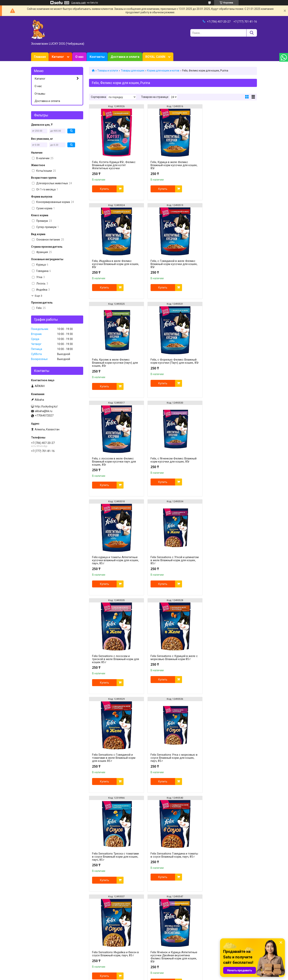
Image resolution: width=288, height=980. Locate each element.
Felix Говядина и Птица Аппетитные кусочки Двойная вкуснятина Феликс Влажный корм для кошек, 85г (115, 762)
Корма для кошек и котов (163, 71)
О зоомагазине (41, 943)
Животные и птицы (101, 951)
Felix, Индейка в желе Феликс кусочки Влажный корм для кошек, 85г (230, 165)
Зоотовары (38, 939)
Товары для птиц (100, 947)
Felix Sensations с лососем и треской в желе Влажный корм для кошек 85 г (172, 462)
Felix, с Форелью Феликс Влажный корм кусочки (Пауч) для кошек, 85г (229, 264)
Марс (207, 939)
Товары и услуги (108, 71)
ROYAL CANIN (155, 57)
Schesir (209, 943)
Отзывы (40, 94)
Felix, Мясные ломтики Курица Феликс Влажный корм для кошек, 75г (172, 863)
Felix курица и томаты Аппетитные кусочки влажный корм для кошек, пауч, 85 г (230, 363)
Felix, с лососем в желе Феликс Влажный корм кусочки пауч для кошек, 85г (114, 363)
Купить (105, 189)
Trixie (207, 951)
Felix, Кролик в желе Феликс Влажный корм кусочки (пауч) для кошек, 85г (172, 264)
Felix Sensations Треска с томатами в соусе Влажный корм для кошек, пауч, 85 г (230, 560)
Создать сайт (79, 3)
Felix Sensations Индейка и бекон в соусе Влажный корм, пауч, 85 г (172, 658)
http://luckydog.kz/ (46, 406)
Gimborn (152, 951)
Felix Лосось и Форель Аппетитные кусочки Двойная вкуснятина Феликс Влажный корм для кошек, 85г (172, 762)
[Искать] (252, 33)
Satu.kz (161, 973)
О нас (79, 57)
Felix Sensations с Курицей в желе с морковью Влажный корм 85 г (230, 460)
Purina (150, 939)
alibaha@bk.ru (44, 411)
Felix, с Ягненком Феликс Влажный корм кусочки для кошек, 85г (172, 361)
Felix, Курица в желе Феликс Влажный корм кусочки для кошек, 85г (172, 165)
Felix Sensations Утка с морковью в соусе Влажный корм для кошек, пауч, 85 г (172, 560)
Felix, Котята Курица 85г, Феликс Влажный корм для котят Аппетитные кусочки (114, 165)
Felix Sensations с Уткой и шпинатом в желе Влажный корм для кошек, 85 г (114, 462)
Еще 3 (38, 296)
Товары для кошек (133, 71)
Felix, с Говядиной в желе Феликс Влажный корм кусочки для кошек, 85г (116, 264)
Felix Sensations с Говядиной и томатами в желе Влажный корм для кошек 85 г (114, 560)
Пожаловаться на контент (149, 976)
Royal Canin (153, 935)
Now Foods (153, 947)
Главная (40, 57)
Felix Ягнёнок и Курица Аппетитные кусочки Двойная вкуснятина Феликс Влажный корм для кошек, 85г (230, 661)
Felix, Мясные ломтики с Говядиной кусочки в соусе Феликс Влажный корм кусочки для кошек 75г (116, 863)
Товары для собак (100, 939)
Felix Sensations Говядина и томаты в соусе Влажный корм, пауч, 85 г (113, 659)
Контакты (97, 57)
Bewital (209, 947)
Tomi (207, 935)
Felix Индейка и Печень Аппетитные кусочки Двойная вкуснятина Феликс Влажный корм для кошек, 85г (229, 762)
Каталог (58, 57)
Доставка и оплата (125, 57)
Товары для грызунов (103, 943)
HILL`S (150, 943)
